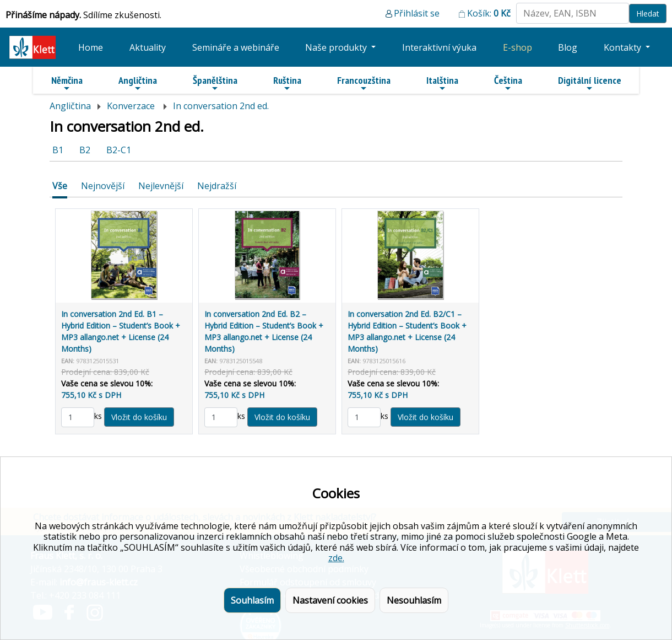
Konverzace (132, 106)
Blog (568, 47)
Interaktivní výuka (439, 47)
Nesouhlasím (414, 600)
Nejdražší (217, 186)
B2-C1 (119, 150)
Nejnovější (103, 186)
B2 (85, 150)
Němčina (67, 83)
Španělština (215, 83)
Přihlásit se (417, 13)
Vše (60, 186)
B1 (58, 150)
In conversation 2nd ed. (221, 106)
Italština (442, 83)
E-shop (517, 47)
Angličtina (138, 83)
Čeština (508, 83)
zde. (336, 558)
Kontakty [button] (624, 47)
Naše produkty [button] (337, 47)
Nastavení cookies (330, 600)
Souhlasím (252, 600)
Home (91, 47)
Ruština (287, 83)
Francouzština (364, 83)
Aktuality (148, 47)
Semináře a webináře (236, 47)
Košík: (489, 13)
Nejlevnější (161, 186)
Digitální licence (590, 83)
